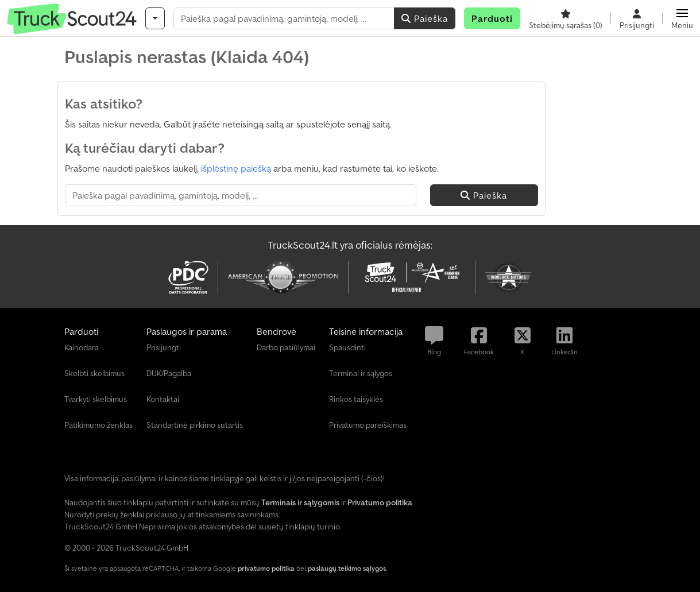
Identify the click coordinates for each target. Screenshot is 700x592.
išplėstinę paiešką (236, 168)
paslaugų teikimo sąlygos (347, 568)
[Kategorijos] (155, 18)
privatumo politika (266, 568)
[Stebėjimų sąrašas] (566, 18)
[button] (682, 18)
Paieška (425, 18)
